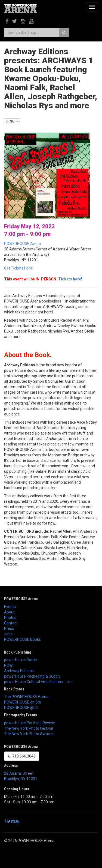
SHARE (12, 121)
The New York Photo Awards (29, 734)
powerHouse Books (21, 660)
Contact (11, 623)
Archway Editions (19, 671)
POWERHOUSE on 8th (23, 702)
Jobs (8, 634)
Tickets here (70, 279)
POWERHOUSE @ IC (21, 708)
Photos (10, 618)
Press (9, 628)
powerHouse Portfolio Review (30, 723)
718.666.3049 (22, 756)
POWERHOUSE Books (22, 639)
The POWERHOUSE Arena (26, 697)
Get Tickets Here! (19, 268)
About (9, 612)
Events (10, 607)
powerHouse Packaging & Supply (32, 676)
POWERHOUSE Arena (22, 244)
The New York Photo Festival (29, 728)
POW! (9, 665)
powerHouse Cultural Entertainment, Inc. (39, 682)
